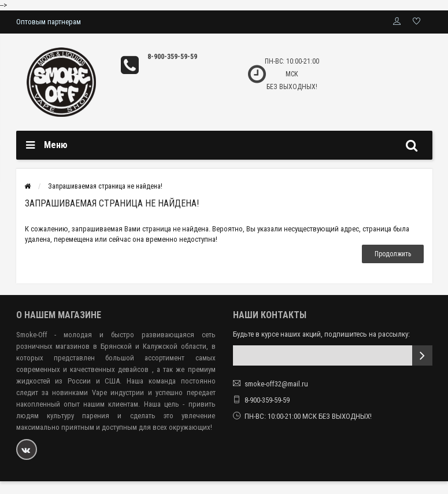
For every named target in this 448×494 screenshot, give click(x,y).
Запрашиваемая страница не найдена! (105, 186)
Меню (56, 145)
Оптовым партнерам (49, 22)
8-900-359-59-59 (172, 57)
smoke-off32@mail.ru (276, 384)
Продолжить (393, 254)
